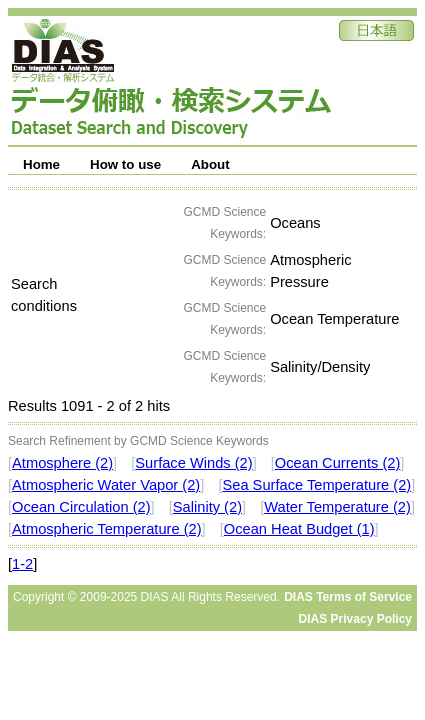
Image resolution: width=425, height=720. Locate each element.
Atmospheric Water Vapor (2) (106, 485)
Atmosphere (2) (62, 463)
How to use (125, 164)
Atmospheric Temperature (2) (107, 529)
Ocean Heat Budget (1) (299, 529)
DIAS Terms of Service (348, 597)
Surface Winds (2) (193, 463)
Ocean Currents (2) (337, 463)
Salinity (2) (207, 507)
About (210, 164)
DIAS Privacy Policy (355, 619)
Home (41, 164)
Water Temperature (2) (337, 507)
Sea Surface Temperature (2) (316, 485)
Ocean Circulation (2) (81, 507)
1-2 (22, 564)
